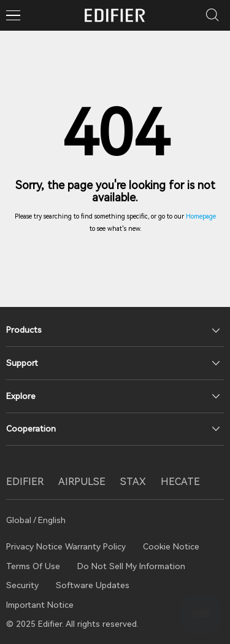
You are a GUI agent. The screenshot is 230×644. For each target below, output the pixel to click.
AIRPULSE (82, 482)
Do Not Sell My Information (131, 566)
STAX (133, 482)
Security (22, 585)
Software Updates (93, 585)
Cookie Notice (171, 546)
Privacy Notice (36, 546)
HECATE (180, 482)
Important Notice (40, 605)
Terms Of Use (33, 566)
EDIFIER (25, 482)
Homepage (201, 216)
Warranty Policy (95, 546)
